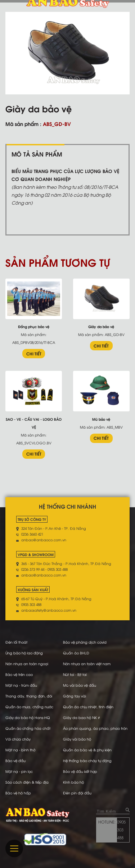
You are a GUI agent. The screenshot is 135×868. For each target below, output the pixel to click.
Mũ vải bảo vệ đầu (80, 685)
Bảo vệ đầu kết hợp (80, 771)
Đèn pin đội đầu (77, 793)
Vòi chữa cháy (18, 739)
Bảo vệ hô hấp (18, 793)
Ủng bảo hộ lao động (24, 653)
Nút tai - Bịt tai (75, 674)
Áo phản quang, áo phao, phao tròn (95, 728)
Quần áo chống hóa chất (28, 728)
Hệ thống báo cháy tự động (87, 760)
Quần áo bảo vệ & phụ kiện (87, 750)
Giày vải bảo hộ (77, 739)
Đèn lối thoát (16, 642)
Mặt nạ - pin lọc (19, 771)
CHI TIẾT (34, 354)
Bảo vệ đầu (15, 760)
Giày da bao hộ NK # (81, 717)
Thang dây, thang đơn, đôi (29, 696)
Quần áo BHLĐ (76, 653)
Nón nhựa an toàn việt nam (87, 664)
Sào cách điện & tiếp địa (27, 782)
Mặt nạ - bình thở (20, 750)
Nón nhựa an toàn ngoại (27, 664)
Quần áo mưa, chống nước (29, 707)
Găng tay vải (75, 696)
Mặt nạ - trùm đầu (21, 685)
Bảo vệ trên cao (19, 674)
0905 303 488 (121, 830)
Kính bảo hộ (73, 782)
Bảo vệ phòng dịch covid (85, 642)
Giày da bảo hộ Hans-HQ (28, 717)
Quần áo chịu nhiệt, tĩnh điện (88, 707)
